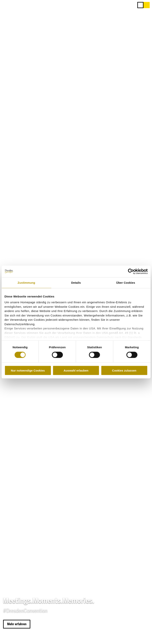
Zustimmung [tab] (26, 282)
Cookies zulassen (124, 370)
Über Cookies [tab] (126, 282)
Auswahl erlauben (76, 370)
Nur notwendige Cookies (28, 370)
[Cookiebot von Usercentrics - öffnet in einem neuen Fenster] (131, 271)
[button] (147, 5)
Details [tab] (76, 282)
